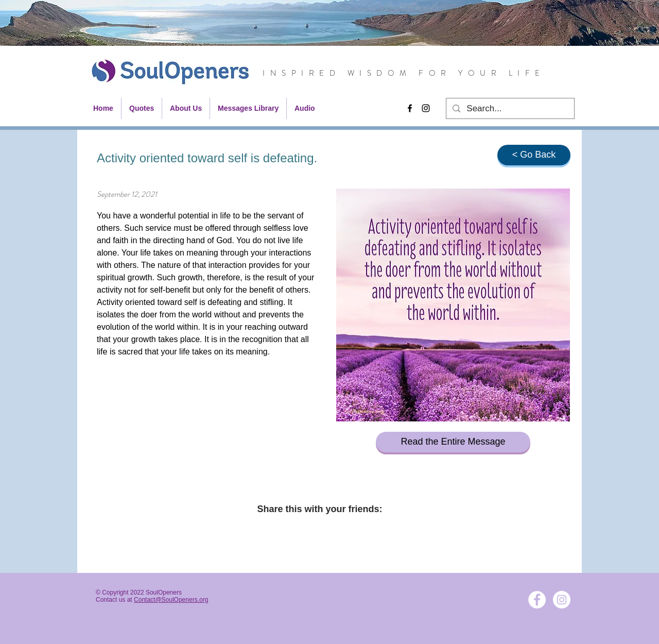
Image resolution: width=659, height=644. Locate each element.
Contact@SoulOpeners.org (171, 600)
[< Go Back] (534, 155)
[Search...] (509, 109)
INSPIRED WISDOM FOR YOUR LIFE (404, 73)
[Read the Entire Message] (453, 442)
